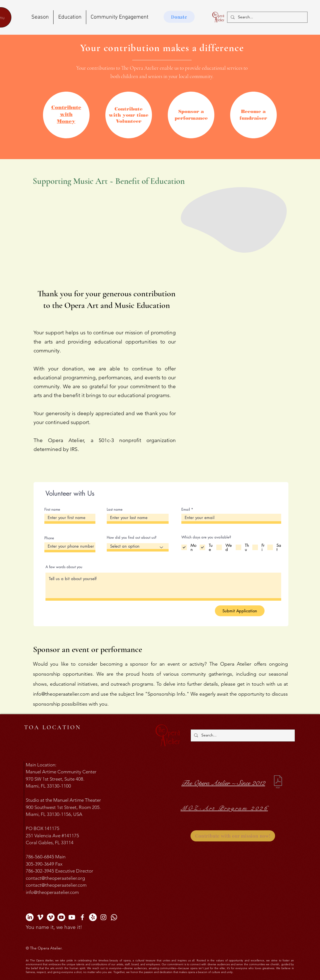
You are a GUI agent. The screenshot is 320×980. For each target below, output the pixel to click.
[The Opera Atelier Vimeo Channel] (40, 917)
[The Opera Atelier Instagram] (103, 917)
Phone (49, 538)
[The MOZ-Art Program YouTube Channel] (72, 917)
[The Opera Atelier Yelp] (93, 917)
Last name (115, 509)
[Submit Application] (240, 611)
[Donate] (179, 17)
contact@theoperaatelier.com (56, 885)
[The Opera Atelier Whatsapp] (114, 917)
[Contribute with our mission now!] (233, 836)
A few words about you (64, 567)
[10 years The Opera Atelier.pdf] (278, 783)
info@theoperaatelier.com (61, 694)
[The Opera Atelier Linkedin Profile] (30, 917)
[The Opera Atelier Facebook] (82, 917)
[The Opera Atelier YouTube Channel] (61, 917)
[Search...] (267, 17)
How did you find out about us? (132, 537)
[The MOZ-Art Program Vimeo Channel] (51, 917)
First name (52, 509)
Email (186, 509)
